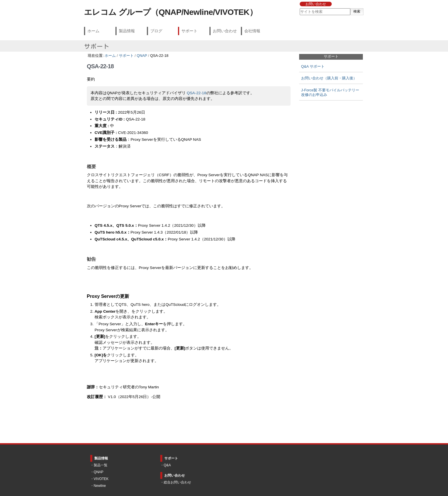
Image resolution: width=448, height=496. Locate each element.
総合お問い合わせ (177, 482)
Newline (100, 486)
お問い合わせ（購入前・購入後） (329, 78)
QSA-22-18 (197, 93)
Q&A (167, 465)
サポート (189, 31)
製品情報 (127, 31)
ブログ (156, 31)
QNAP (142, 56)
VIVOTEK (101, 479)
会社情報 (252, 31)
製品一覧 (101, 465)
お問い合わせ (316, 4)
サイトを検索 (299, 8)
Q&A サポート (313, 66)
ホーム (93, 31)
